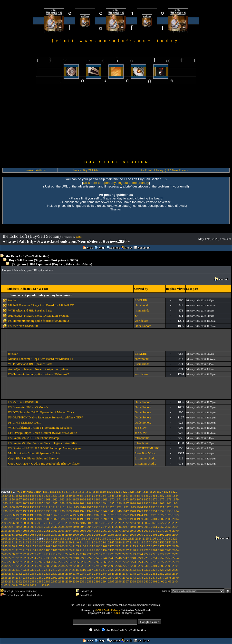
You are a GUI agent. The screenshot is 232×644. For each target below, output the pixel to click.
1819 (103, 492)
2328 (168, 570)
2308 (26, 570)
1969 (104, 515)
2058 (26, 531)
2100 (147, 535)
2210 (40, 554)
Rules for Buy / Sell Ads (85, 170)
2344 (104, 574)
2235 (40, 558)
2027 (161, 523)
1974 (140, 515)
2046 (118, 527)
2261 (47, 562)
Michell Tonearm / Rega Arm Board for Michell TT (41, 305)
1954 (175, 511)
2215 (76, 554)
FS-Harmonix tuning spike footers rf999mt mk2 (39, 321)
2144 (104, 542)
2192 (90, 550)
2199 (140, 550)
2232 (19, 558)
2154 (175, 542)
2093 (97, 535)
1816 (81, 492)
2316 (83, 570)
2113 (61, 538)
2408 (26, 585)
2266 (83, 562)
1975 (147, 515)
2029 (175, 523)
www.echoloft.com (36, 170)
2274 (140, 562)
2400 (147, 581)
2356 (11, 577)
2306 (11, 570)
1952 (161, 511)
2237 (54, 558)
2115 (75, 538)
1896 (118, 503)
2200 (147, 550)
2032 (19, 527)
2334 (33, 574)
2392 (90, 581)
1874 (140, 499)
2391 (83, 581)
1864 (68, 499)
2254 (175, 558)
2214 (68, 554)
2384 (33, 581)
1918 (97, 507)
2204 (175, 550)
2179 (175, 546)
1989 (68, 519)
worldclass (142, 321)
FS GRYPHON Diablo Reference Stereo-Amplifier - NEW (45, 417)
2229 (175, 554)
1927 (161, 507)
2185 (40, 550)
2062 (54, 531)
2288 (61, 566)
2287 (54, 566)
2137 (54, 542)
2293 (97, 566)
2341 (83, 574)
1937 (54, 511)
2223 (133, 554)
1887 (54, 503)
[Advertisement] (116, 122)
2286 (47, 566)
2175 (147, 546)
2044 (104, 527)
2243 (97, 558)
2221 (118, 554)
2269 (104, 562)
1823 (131, 492)
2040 (76, 527)
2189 (68, 550)
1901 (154, 503)
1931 (11, 511)
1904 (175, 503)
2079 (175, 531)
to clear (13, 300)
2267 (90, 562)
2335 (40, 574)
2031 (11, 527)
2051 (154, 527)
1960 (40, 515)
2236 (47, 558)
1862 (54, 499)
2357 (19, 577)
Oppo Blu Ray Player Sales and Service (33, 458)
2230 (4, 558)
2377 (161, 577)
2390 (76, 581)
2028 (168, 523)
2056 (11, 531)
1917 (90, 507)
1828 (167, 492)
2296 (118, 566)
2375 (147, 577)
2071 (118, 531)
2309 (33, 570)
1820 (110, 492)
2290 (76, 566)
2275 (147, 562)
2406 (11, 585)
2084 (33, 535)
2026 (154, 523)
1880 (4, 503)
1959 (33, 515)
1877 (161, 499)
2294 (104, 566)
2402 (161, 581)
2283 (26, 566)
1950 (147, 511)
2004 (175, 519)
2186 (47, 550)
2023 (133, 523)
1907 (19, 507)
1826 (153, 492)
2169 (104, 546)
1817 (88, 492)
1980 (4, 519)
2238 (61, 558)
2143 (97, 542)
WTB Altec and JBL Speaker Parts (30, 310)
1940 (76, 511)
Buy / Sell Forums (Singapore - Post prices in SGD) (43, 260)
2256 (11, 562)
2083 (26, 535)
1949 (140, 511)
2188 (61, 550)
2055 (4, 531)
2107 (19, 538)
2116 (82, 538)
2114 (68, 538)
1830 (4, 495)
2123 (131, 538)
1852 (161, 495)
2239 (68, 558)
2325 (147, 570)
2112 (54, 538)
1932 (19, 511)
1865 (76, 499)
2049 (140, 527)
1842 (90, 495)
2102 (161, 535)
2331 (11, 574)
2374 (140, 577)
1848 (133, 495)
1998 (133, 519)
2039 (68, 527)
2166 (83, 546)
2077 (161, 531)
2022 (126, 523)
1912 (54, 507)
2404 (175, 581)
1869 (104, 499)
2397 (126, 581)
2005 (4, 523)
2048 (133, 527)
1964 (68, 515)
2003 (168, 519)
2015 (76, 523)
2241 (83, 558)
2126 (153, 538)
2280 (4, 566)
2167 (90, 546)
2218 (97, 554)
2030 (4, 527)
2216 (83, 554)
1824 (138, 492)
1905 (4, 507)
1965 (76, 515)
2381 (11, 581)
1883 (26, 503)
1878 (168, 499)
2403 (168, 581)
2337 (54, 574)
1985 (40, 519)
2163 (61, 546)
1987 (54, 519)
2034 (33, 527)
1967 (90, 515)
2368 (97, 577)
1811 (46, 492)
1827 (160, 492)
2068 (97, 531)
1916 (83, 507)
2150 (147, 542)
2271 (118, 562)
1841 (83, 495)
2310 (40, 570)
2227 (161, 554)
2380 (4, 581)
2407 (19, 585)
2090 (76, 535)
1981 (11, 519)
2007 (19, 523)
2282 (19, 566)
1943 (97, 511)
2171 (118, 546)
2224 (140, 554)
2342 (90, 574)
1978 (168, 515)
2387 (54, 581)
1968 (97, 515)
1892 (90, 503)
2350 (147, 574)
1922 (126, 507)
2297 (126, 566)
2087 (54, 535)
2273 (133, 562)
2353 (168, 574)
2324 (140, 570)
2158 (26, 546)
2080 (4, 535)
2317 (90, 570)
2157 (19, 546)
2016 (83, 523)
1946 (118, 511)
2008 (26, 523)
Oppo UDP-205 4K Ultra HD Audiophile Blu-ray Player (44, 463)
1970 (111, 515)
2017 (90, 523)
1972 (126, 515)
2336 (47, 574)
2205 (4, 554)
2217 (90, 554)
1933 (26, 511)
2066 (83, 531)
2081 (11, 535)
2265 (76, 562)
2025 (147, 523)
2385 (40, 581)
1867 (90, 499)
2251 (154, 558)
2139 (68, 542)
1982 (19, 519)
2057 (19, 531)
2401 (154, 581)
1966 (83, 515)
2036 (47, 527)
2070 (111, 531)
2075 (147, 531)
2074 (140, 531)
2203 (168, 550)
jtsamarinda (142, 310)
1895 (111, 503)
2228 (168, 554)
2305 (4, 570)
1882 (19, 503)
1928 (168, 507)
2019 (104, 523)
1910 (40, 507)
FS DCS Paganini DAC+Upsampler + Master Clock (41, 412)
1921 (118, 507)
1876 (154, 499)
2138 (61, 542)
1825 (145, 492)
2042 (90, 527)
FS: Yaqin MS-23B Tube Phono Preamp (33, 438)
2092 (90, 535)
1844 (104, 495)
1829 (174, 492)
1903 (168, 503)
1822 (124, 492)
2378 (168, 577)
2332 (19, 574)
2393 (97, 581)
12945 (46, 585)
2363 (61, 577)
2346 (118, 574)
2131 (11, 542)
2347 (126, 574)
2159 (33, 546)
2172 (126, 546)
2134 (33, 542)
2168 (97, 546)
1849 (140, 495)
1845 (111, 495)
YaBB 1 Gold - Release (107, 610)
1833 (26, 495)
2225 (147, 554)
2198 (133, 550)
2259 (33, 562)
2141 (83, 542)
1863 (61, 499)
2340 (76, 574)
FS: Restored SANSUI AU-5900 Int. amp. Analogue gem (44, 448)
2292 (90, 566)
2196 (118, 550)
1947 (126, 511)
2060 (40, 531)
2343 (97, 574)
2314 (68, 570)
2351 (154, 574)
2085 (40, 535)
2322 (126, 570)
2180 (4, 550)
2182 (19, 550)
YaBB (79, 237)
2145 (111, 542)
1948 (133, 511)
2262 (54, 562)
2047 (126, 527)
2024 (140, 523)
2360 (40, 577)
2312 (54, 570)
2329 (175, 570)
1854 (175, 495)
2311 (47, 570)
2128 (167, 538)
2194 (104, 550)
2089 (68, 535)
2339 (68, 574)
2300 (147, 566)
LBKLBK (141, 300)
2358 (26, 577)
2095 (111, 535)
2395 (111, 581)
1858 (26, 499)
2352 (161, 574)
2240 (76, 558)
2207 (19, 554)
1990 (76, 519)
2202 (161, 550)
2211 (47, 554)
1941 (83, 511)
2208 (26, 554)
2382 (19, 581)
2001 (154, 519)
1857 (19, 499)
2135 (40, 542)
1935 (40, 511)
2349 (140, 574)
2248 (133, 558)
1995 (111, 519)
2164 (68, 546)
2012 (54, 523)
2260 (40, 562)
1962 (54, 515)
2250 (147, 558)
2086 (47, 535)
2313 (61, 570)
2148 (133, 542)
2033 (26, 527)
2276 (154, 562)
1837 (54, 495)
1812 (53, 492)
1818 (96, 492)
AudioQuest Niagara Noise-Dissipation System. (38, 316)
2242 (90, 558)
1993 (97, 519)
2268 (97, 562)
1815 (74, 492)
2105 (4, 538)
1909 (33, 507)
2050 (147, 527)
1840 (76, 495)
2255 (4, 562)
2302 (161, 566)
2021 (118, 523)
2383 (26, 581)
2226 (154, 554)
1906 (11, 507)
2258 (26, 562)
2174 (140, 546)
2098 (133, 535)
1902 (161, 503)
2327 (161, 570)
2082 (19, 535)
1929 (175, 507)
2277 (161, 562)
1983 (26, 519)
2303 (168, 566)
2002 (161, 519)
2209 (33, 554)
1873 (133, 499)
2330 (4, 574)
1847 (126, 495)
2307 (19, 570)
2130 (4, 542)
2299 (140, 566)
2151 (154, 542)
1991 (83, 519)
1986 (47, 519)
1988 (61, 519)
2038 (61, 527)
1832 (19, 495)
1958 (26, 515)
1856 (11, 499)
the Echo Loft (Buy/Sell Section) (28, 256)
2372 (126, 577)
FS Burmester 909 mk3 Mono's (28, 407)
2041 (83, 527)
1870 (111, 499)
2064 (68, 531)
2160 (40, 546)
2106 (11, 538)
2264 (68, 562)
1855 (4, 499)
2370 (111, 577)
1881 (11, 503)
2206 (11, 554)
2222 (126, 554)
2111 (47, 538)
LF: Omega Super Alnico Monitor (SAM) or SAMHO (42, 433)
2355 (4, 577)
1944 (104, 511)
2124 (138, 538)
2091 (83, 535)
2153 (168, 542)
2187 (54, 550)
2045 (111, 527)
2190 (76, 550)
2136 (47, 542)
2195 (111, 550)
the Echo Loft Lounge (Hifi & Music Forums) (165, 170)
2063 (61, 531)
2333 (26, 574)
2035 (40, 527)
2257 (19, 562)
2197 (126, 550)
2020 (111, 523)
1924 (140, 507)
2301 (154, 566)
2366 (83, 577)
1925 (147, 507)
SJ (136, 316)
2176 (154, 546)
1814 (67, 492)
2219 (104, 554)
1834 (33, 495)
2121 (117, 538)
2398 (133, 581)
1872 (126, 499)
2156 (11, 546)
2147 (126, 542)
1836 (47, 495)
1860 (40, 499)
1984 (33, 519)
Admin (87, 264)
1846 (118, 495)
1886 (47, 503)
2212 (54, 554)
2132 (19, 542)
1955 (4, 515)
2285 (40, 566)
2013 (61, 523)
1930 (4, 511)
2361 (47, 577)
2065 (76, 531)
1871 (118, 499)
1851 (154, 495)
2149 (140, 542)
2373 (133, 577)
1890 (76, 503)
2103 (168, 535)
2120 (110, 538)
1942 (90, 511)
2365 (76, 577)
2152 (161, 542)
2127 (160, 538)
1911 (47, 507)
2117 (89, 538)
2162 (54, 546)
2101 (154, 535)
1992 (90, 519)
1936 (47, 511)
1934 (33, 511)
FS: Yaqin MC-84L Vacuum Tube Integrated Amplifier (43, 443)
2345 (111, 574)
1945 (111, 511)
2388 (61, 581)
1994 (104, 519)
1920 (111, 507)
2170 (111, 546)
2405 (4, 585)
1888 (61, 503)
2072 (126, 531)
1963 (61, 515)
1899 (140, 503)
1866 (83, 499)
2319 (104, 570)
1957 (19, 515)
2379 (175, 577)
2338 (61, 574)
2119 (103, 538)
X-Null (117, 613)
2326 (154, 570)
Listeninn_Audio (145, 458)
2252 (161, 558)
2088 (61, 535)
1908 (26, 507)
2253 (168, 558)
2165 (76, 546)
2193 (97, 550)
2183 (26, 550)
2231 (11, 558)
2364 (68, 577)
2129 (174, 538)
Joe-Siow (141, 428)
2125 (146, 538)
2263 (61, 562)
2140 (76, 542)
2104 (175, 535)
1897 (126, 503)
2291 (83, 566)
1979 (175, 515)
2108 (26, 538)
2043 (97, 527)
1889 (68, 503)
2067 (90, 531)
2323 (133, 570)
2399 (140, 581)
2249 (140, 558)
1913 (61, 507)
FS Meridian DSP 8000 (23, 326)
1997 (126, 519)
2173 (133, 546)
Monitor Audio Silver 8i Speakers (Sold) (34, 453)
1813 (60, 492)
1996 (118, 519)
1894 (104, 503)
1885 (40, 503)
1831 (11, 495)
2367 (90, 577)
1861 (47, 499)
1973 (133, 515)
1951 (154, 511)
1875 (147, 499)
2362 (54, 577)
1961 (47, 515)
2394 (104, 581)
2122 (124, 538)
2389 (68, 581)
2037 (54, 527)
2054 (175, 527)
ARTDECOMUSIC (147, 448)
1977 (161, 515)
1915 (76, 507)
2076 (154, 531)
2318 (97, 570)
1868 (97, 499)
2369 (104, 577)
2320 (111, 570)
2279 (175, 562)
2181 (11, 550)
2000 (147, 519)
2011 (47, 523)
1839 (68, 495)
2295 (111, 566)
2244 (104, 558)
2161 (47, 546)
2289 (68, 566)
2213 (61, 554)
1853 (168, 495)
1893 (97, 503)
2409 (33, 585)
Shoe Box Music (145, 453)
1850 (147, 495)
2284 (33, 566)
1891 (83, 503)
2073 (133, 531)
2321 (118, 570)
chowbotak (142, 305)
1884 (33, 503)
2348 (133, 574)
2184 (33, 550)
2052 (161, 527)
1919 (104, 507)
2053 (168, 527)
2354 (175, 574)
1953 (168, 511)
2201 (154, 550)
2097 (126, 535)
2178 (168, 546)
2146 (118, 542)
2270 (111, 562)
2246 (118, 558)
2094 (104, 535)
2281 (11, 566)
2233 (26, 558)
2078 (168, 531)
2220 (111, 554)
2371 (118, 577)
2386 (47, 581)
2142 (90, 542)
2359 (33, 577)
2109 (33, 538)
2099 (140, 535)
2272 (126, 562)
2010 (40, 523)
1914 (68, 507)
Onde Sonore (143, 326)
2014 (68, 523)
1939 (68, 511)
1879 (175, 499)
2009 (33, 523)
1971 (118, 515)
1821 (117, 492)
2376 (154, 577)
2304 (175, 566)
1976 (154, 515)
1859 (33, 499)
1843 (97, 495)
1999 (140, 519)
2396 (118, 581)
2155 (4, 546)
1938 (61, 511)
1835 (40, 495)
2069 (104, 531)
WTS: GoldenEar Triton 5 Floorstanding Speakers (40, 428)
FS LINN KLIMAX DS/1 (24, 422)
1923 (133, 507)
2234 (33, 558)
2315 (76, 570)
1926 (154, 507)
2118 (96, 538)
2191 (83, 550)
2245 (111, 558)
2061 (47, 531)
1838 (61, 495)
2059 (33, 531)
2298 (133, 566)
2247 (126, 558)
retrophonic (142, 438)
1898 (133, 503)
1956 (11, 515)
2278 (168, 562)
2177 (161, 546)
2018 (97, 523)
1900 (147, 503)
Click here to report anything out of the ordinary (116, 183)
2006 (11, 523)
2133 (26, 542)
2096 (118, 535)
